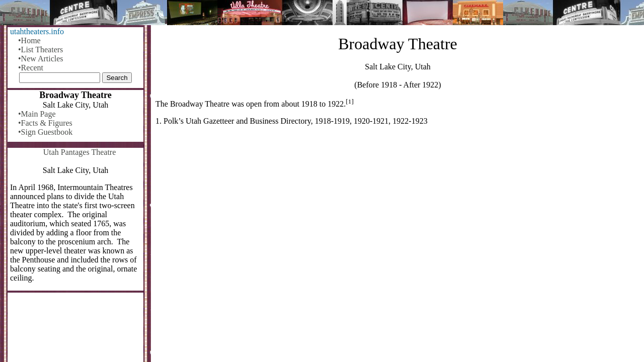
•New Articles (41, 59)
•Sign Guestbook (45, 132)
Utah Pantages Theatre (80, 152)
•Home (29, 40)
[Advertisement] (398, 212)
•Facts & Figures (45, 123)
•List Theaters (41, 50)
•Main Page (37, 114)
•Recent (31, 68)
